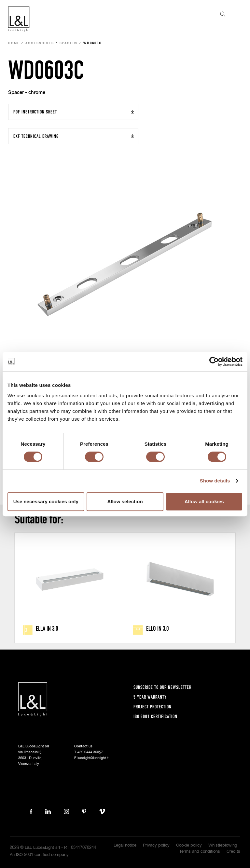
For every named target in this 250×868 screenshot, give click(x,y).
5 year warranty (150, 697)
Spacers (69, 43)
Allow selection (125, 501)
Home (14, 43)
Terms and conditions (200, 852)
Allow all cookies (204, 501)
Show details (215, 481)
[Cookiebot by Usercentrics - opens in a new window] (214, 362)
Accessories (40, 43)
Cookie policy (189, 845)
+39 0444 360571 (91, 752)
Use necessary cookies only (46, 501)
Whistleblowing (223, 845)
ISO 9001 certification (155, 716)
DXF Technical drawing (36, 136)
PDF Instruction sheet (35, 112)
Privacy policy (156, 845)
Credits (233, 852)
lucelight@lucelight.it (93, 758)
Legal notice (125, 845)
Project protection (153, 707)
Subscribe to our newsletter (162, 687)
